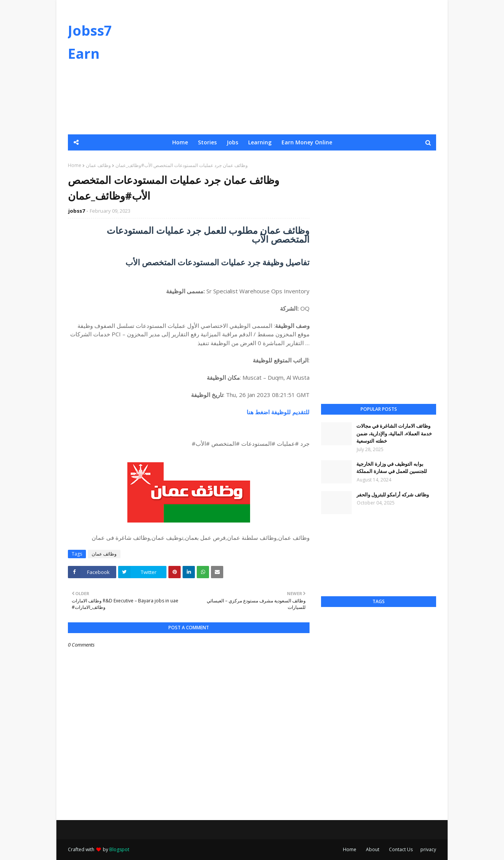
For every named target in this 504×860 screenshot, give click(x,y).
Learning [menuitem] (260, 142)
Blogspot (119, 849)
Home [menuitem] (180, 142)
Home (75, 165)
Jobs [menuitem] (232, 142)
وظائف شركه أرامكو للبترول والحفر (393, 495)
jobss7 (77, 211)
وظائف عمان (98, 165)
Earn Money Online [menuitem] (307, 142)
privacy (428, 849)
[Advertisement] (296, 67)
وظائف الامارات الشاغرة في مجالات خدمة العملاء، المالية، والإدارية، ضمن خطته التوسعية (394, 433)
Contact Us (401, 849)
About (373, 849)
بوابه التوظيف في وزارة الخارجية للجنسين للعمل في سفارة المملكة (392, 468)
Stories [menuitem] (207, 142)
